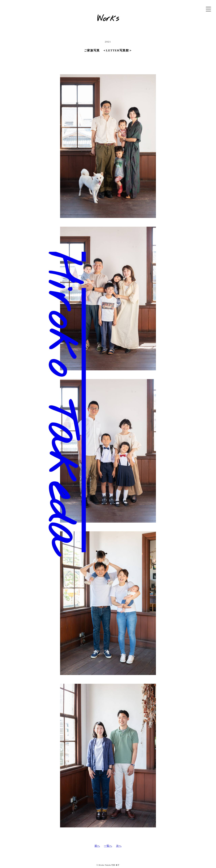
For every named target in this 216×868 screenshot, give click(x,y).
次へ (119, 846)
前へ (97, 846)
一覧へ (108, 846)
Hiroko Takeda (58, 395)
